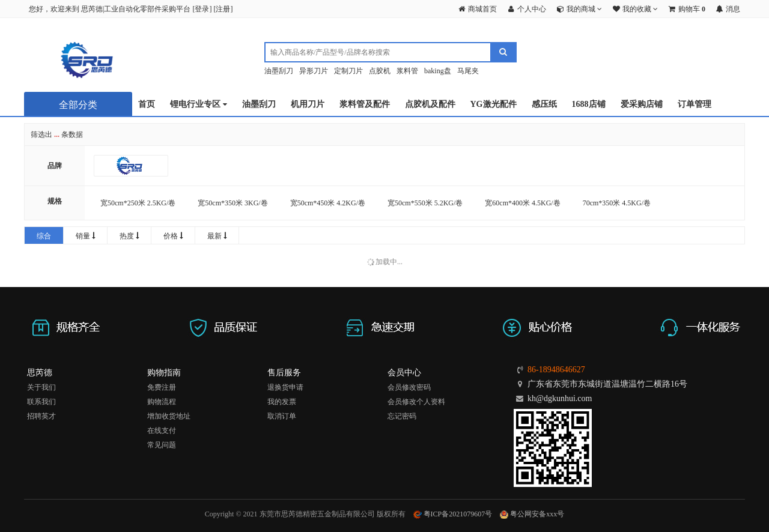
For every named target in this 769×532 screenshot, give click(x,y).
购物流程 (162, 402)
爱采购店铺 (642, 104)
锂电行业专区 (199, 105)
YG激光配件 (494, 104)
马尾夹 (468, 71)
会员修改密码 (409, 387)
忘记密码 (402, 416)
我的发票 (282, 402)
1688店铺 (589, 104)
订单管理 (695, 104)
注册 (223, 9)
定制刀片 (348, 71)
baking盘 (438, 71)
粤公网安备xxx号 (532, 514)
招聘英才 (41, 416)
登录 (202, 9)
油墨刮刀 (279, 71)
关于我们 (41, 387)
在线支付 (162, 431)
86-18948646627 (556, 370)
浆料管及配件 (365, 104)
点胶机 (380, 71)
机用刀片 (308, 104)
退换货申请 (285, 387)
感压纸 (544, 104)
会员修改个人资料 (416, 402)
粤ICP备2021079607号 (453, 514)
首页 (147, 104)
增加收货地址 (169, 416)
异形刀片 (314, 71)
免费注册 (162, 387)
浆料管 (407, 71)
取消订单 (282, 416)
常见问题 (162, 445)
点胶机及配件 (430, 104)
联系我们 (41, 402)
